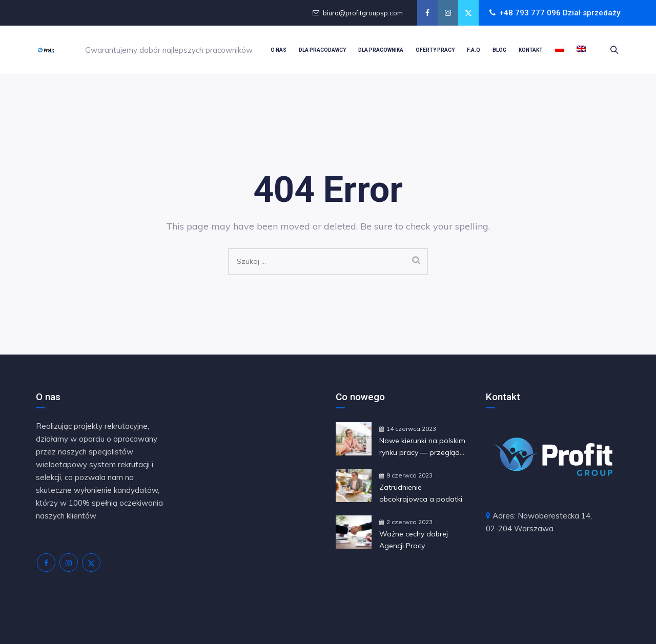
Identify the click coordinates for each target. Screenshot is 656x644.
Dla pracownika (381, 50)
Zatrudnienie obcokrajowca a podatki (421, 493)
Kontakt (531, 50)
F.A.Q (474, 50)
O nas (279, 50)
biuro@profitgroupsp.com (363, 13)
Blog (499, 50)
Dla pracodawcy (322, 50)
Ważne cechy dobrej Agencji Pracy (414, 540)
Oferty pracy (435, 50)
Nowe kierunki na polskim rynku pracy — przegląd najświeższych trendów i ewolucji (422, 447)
